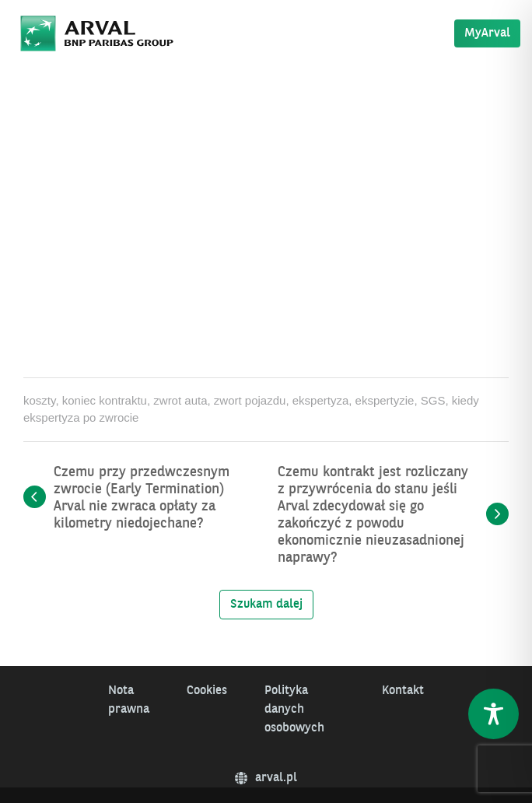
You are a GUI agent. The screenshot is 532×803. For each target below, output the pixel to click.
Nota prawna (129, 700)
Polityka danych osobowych (294, 710)
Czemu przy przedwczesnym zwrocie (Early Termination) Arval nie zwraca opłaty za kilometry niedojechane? (142, 498)
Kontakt (403, 691)
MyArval (487, 33)
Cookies (207, 691)
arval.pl (266, 778)
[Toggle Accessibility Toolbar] (493, 714)
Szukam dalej (266, 605)
